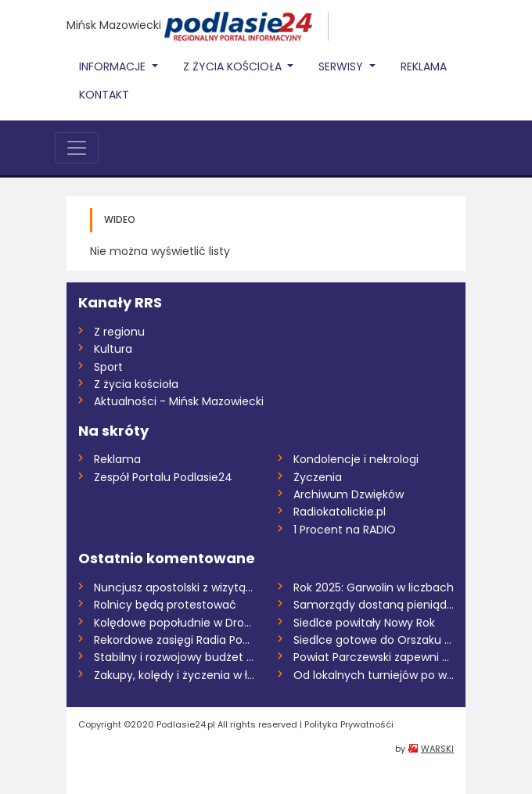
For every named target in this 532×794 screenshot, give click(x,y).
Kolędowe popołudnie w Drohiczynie (174, 623)
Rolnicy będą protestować (165, 605)
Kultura (113, 349)
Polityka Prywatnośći (349, 724)
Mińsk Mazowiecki (114, 25)
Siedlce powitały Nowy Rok (364, 623)
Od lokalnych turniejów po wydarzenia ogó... (374, 675)
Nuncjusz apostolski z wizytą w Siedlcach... (174, 587)
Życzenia (318, 477)
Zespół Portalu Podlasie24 (163, 477)
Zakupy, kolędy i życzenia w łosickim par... (174, 675)
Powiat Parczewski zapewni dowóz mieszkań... (374, 657)
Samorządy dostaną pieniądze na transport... (374, 605)
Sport (108, 367)
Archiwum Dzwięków (349, 494)
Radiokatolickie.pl (340, 512)
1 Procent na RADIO (345, 530)
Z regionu (119, 332)
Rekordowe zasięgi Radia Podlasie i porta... (174, 640)
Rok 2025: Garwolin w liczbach (374, 587)
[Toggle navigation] (77, 148)
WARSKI (437, 749)
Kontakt (104, 95)
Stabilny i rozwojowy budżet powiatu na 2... (174, 657)
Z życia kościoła (136, 384)
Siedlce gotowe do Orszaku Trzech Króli (374, 640)
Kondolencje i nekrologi (356, 459)
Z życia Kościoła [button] (234, 66)
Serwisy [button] (342, 66)
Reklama (424, 66)
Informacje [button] (114, 66)
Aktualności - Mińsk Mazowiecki (179, 401)
